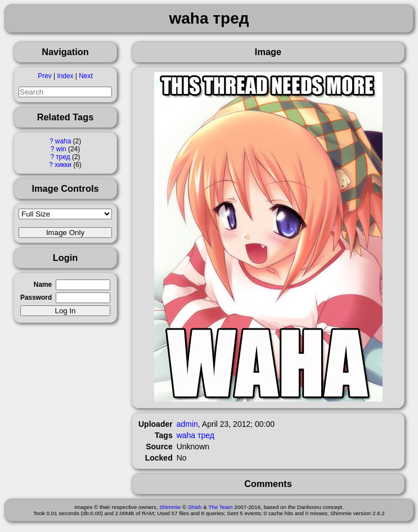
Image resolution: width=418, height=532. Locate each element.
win (61, 149)
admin (187, 424)
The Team (220, 507)
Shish (195, 507)
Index (65, 76)
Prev (44, 76)
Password (36, 297)
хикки (63, 165)
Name (43, 285)
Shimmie (170, 507)
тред (63, 157)
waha (63, 141)
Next (86, 76)
